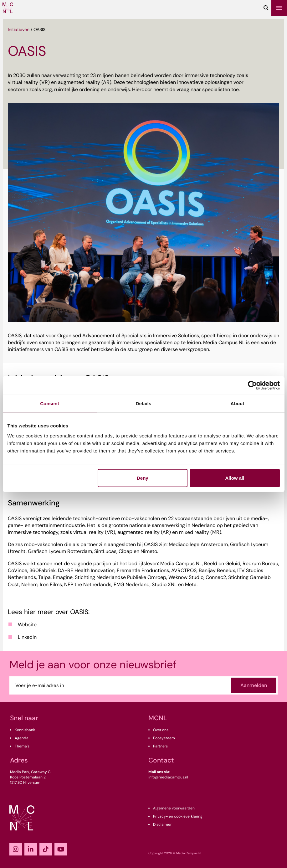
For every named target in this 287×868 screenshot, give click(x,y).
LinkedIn (27, 637)
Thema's (22, 746)
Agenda (22, 738)
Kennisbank (25, 730)
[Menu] (279, 8)
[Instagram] (16, 849)
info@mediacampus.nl (168, 777)
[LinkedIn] (31, 849)
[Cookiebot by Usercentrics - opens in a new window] (252, 385)
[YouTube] (61, 849)
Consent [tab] (50, 403)
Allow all (235, 478)
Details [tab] (144, 403)
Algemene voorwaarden (174, 808)
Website (27, 625)
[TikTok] (46, 849)
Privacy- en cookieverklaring (178, 816)
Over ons (161, 730)
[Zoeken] (266, 8)
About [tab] (238, 403)
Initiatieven (19, 29)
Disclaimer (162, 824)
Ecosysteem (164, 738)
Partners (160, 746)
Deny (143, 478)
